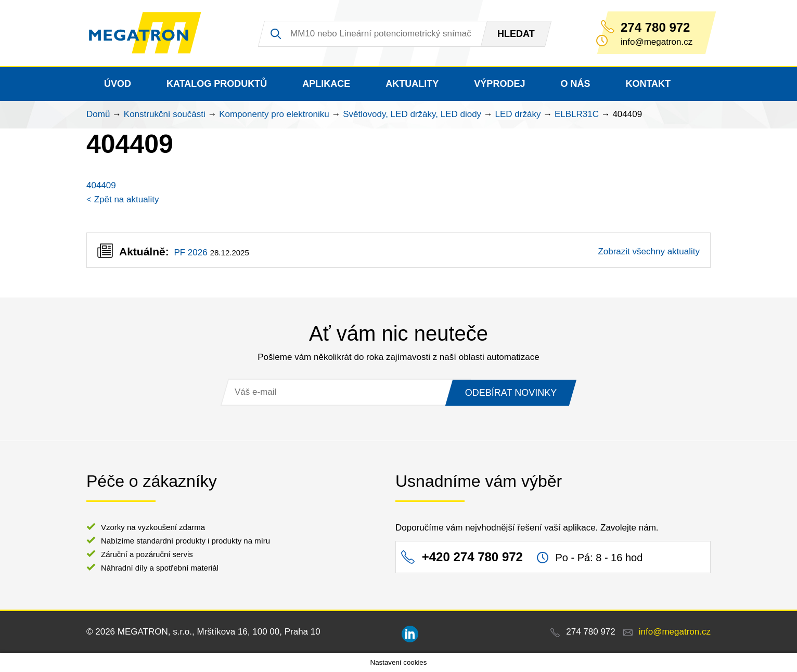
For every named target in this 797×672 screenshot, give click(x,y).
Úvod (118, 84)
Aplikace (326, 84)
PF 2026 (190, 253)
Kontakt (648, 84)
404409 (101, 185)
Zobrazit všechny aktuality (649, 251)
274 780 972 (655, 28)
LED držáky (518, 114)
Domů (98, 114)
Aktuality (412, 84)
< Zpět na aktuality (123, 199)
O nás (575, 84)
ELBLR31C (577, 114)
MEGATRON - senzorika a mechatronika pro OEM (146, 33)
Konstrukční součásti (165, 114)
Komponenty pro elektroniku (274, 114)
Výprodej (499, 84)
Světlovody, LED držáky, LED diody (412, 114)
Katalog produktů (217, 84)
